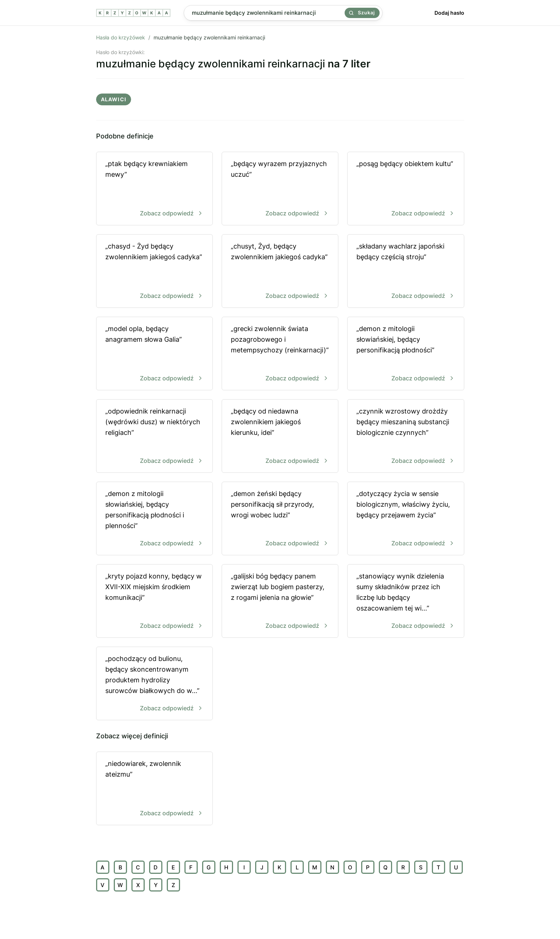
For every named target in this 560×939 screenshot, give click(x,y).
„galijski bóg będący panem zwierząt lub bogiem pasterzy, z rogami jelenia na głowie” (280, 602)
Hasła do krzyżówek (121, 37)
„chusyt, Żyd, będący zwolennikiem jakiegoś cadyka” (280, 272)
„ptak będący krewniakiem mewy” (154, 189)
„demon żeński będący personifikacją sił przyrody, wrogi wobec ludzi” (280, 519)
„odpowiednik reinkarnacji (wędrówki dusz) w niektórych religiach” (154, 437)
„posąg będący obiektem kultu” (406, 189)
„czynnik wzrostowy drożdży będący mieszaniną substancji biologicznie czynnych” (406, 437)
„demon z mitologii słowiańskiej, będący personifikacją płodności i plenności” (154, 519)
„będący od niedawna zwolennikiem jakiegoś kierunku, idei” (280, 437)
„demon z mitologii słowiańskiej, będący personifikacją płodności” (406, 354)
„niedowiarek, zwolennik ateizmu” (154, 789)
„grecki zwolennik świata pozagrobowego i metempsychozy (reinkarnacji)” (280, 354)
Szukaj (362, 13)
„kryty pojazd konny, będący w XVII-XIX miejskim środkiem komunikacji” (154, 602)
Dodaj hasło (449, 13)
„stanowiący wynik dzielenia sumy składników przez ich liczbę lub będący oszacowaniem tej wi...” (406, 602)
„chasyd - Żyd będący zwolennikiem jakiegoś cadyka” (154, 272)
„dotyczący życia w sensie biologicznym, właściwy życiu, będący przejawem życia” (406, 519)
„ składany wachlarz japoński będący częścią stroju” (406, 272)
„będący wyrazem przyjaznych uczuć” (280, 189)
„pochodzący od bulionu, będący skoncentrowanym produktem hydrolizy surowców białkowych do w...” (154, 684)
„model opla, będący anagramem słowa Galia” (154, 354)
